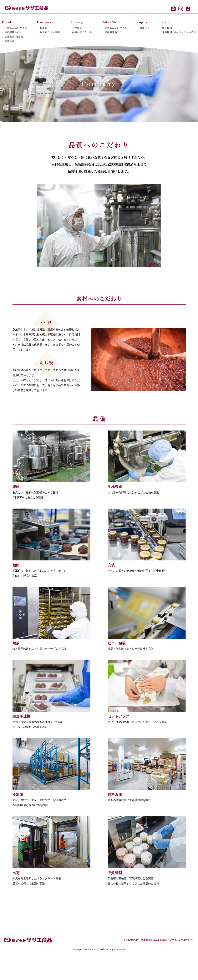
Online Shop (111, 22)
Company (76, 22)
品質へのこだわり (82, 32)
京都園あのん (13, 32)
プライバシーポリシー (181, 962)
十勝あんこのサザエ (16, 28)
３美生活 (10, 41)
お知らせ (145, 28)
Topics (142, 22)
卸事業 (43, 28)
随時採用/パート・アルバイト (179, 32)
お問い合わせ (131, 962)
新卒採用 (167, 28)
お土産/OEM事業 (50, 32)
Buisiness (44, 22)
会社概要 (77, 28)
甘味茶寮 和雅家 (14, 37)
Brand (6, 22)
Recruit (165, 22)
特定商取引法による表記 (154, 962)
